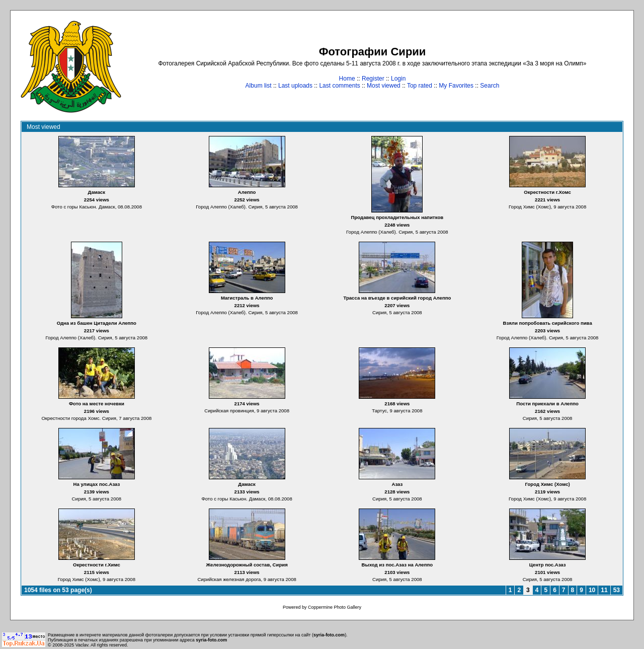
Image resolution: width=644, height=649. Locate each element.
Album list (259, 86)
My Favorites (456, 86)
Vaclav (82, 645)
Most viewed (384, 86)
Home (347, 79)
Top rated (420, 86)
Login (398, 79)
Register (373, 79)
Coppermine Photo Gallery (335, 607)
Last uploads (295, 86)
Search (490, 86)
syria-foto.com (329, 635)
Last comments (339, 86)
